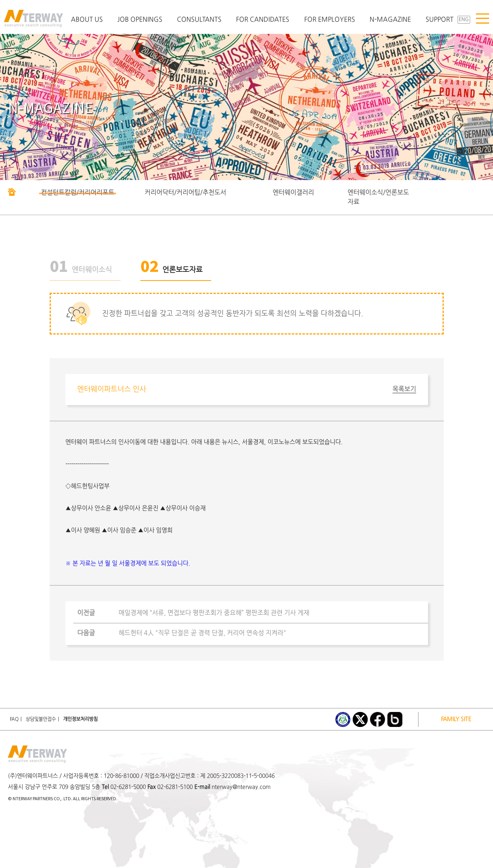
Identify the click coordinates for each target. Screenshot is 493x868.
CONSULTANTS (199, 20)
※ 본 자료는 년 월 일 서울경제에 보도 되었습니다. (128, 564)
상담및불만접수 (41, 719)
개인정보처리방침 (80, 719)
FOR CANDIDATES (263, 20)
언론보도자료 (171, 270)
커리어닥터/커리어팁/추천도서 (185, 193)
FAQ (14, 719)
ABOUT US (87, 20)
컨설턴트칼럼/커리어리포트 (78, 193)
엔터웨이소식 (81, 270)
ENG (464, 20)
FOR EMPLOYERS (330, 20)
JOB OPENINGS (140, 20)
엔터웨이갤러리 (293, 193)
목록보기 (404, 389)
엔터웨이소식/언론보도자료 (378, 197)
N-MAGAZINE (390, 20)
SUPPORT (440, 20)
